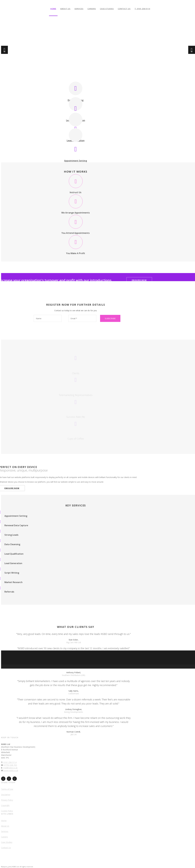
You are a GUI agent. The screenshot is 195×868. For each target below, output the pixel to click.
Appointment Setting (76, 161)
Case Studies (107, 9)
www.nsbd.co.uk (11, 770)
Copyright (5, 805)
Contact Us (124, 9)
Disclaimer (6, 795)
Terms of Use (7, 789)
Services (79, 9)
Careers (92, 9)
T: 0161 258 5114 (142, 9)
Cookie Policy (7, 811)
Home (53, 9)
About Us (65, 9)
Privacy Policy (7, 800)
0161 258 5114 (10, 762)
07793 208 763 (10, 765)
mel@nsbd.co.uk (10, 768)
